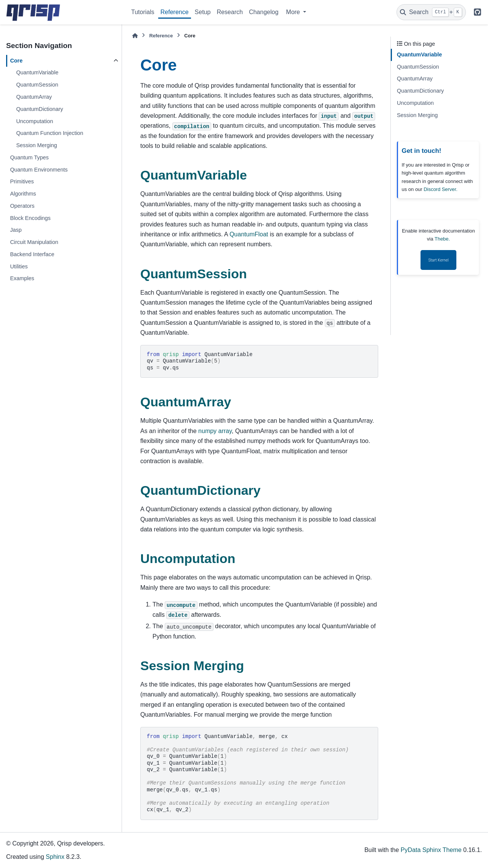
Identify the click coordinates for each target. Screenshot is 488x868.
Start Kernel (438, 260)
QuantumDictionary (39, 109)
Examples (22, 278)
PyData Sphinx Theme (431, 850)
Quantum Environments (39, 170)
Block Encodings (30, 218)
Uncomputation (35, 121)
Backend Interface (32, 254)
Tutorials (143, 12)
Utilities (19, 266)
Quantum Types (29, 157)
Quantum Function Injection (50, 133)
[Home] (135, 36)
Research (230, 12)
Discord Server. (441, 189)
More (294, 12)
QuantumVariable (37, 72)
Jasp (16, 230)
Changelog (264, 12)
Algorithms (23, 194)
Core (16, 61)
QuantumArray (34, 97)
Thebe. (442, 239)
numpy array (215, 431)
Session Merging (36, 145)
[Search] (431, 12)
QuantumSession (37, 85)
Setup (203, 12)
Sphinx (55, 857)
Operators (22, 206)
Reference (175, 12)
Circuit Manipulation (34, 242)
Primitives (22, 181)
